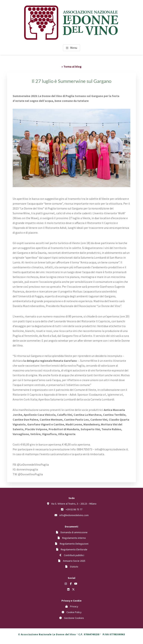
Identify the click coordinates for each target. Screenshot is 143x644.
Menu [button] (74, 48)
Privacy (74, 606)
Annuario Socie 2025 (74, 561)
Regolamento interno (74, 538)
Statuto (74, 567)
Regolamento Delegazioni (74, 544)
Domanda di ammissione (74, 532)
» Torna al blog (71, 66)
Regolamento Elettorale (74, 549)
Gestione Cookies (74, 618)
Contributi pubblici (74, 555)
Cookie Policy (74, 612)
